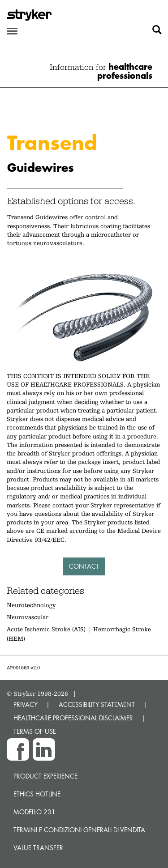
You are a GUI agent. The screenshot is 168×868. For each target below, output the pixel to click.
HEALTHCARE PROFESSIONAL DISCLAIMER (73, 718)
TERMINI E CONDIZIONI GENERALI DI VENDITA (79, 830)
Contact (84, 566)
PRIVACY (26, 704)
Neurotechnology (31, 605)
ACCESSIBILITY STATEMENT (97, 704)
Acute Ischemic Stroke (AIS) (46, 629)
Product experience (45, 776)
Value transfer (38, 848)
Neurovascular (28, 617)
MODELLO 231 (34, 812)
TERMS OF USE (35, 731)
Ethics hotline (37, 794)
